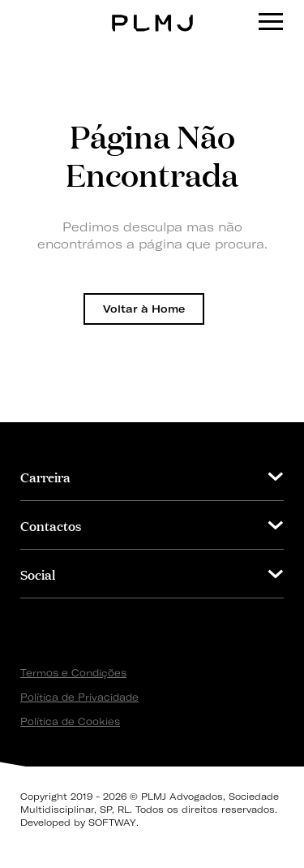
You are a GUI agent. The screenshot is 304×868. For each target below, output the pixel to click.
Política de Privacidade (79, 697)
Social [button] (38, 574)
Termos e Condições (73, 673)
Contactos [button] (51, 525)
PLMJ (152, 11)
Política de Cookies (70, 721)
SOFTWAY (112, 823)
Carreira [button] (45, 476)
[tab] (152, 476)
